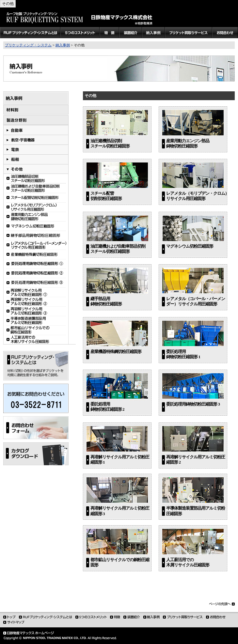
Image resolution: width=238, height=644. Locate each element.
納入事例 (63, 45)
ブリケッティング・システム (28, 45)
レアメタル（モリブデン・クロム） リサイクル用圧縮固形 (198, 196)
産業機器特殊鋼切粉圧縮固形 (116, 352)
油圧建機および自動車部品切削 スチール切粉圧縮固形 (118, 249)
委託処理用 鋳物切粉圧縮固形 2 (107, 407)
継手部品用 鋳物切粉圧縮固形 (106, 301)
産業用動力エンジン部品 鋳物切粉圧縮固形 (188, 143)
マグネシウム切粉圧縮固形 (190, 246)
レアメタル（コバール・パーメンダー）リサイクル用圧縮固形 (196, 301)
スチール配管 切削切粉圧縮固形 (106, 196)
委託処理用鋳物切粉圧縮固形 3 (193, 404)
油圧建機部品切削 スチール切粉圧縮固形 (110, 143)
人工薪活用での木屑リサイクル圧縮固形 (188, 562)
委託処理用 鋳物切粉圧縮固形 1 (183, 354)
